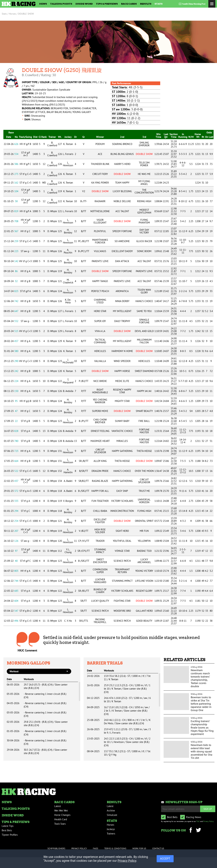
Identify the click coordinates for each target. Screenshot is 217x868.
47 (16, 411)
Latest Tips (8, 826)
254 (16, 521)
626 (16, 144)
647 (16, 311)
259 (16, 241)
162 (16, 183)
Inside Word (84, 4)
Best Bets (7, 830)
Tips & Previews (107, 4)
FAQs (96, 848)
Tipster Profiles (10, 835)
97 (16, 551)
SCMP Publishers (56, 848)
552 (16, 321)
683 (16, 591)
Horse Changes (62, 815)
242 (16, 371)
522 (16, 471)
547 (16, 611)
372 (16, 491)
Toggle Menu (212, 4)
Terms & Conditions (115, 848)
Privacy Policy (209, 821)
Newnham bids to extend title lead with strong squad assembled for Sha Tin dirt (201, 751)
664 (16, 461)
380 (16, 351)
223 (16, 251)
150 (16, 391)
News (43, 4)
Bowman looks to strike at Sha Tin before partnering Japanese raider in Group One (201, 704)
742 (16, 301)
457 (16, 341)
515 (16, 331)
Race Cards (129, 4)
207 (16, 531)
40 (16, 561)
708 (16, 221)
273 (16, 174)
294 (16, 511)
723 (16, 451)
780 (16, 441)
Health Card (61, 819)
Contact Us (158, 848)
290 (16, 361)
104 (16, 191)
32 (16, 281)
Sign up (208, 809)
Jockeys (111, 829)
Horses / (13, 14)
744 (16, 581)
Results (146, 4)
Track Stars (60, 824)
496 (16, 621)
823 (16, 291)
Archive (111, 811)
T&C (198, 821)
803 (16, 571)
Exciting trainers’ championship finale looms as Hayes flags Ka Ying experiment (202, 727)
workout (14, 671)
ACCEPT (165, 859)
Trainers (111, 834)
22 (16, 421)
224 (16, 381)
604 (16, 601)
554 (16, 154)
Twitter (198, 831)
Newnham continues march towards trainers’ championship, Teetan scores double (200, 678)
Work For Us (139, 848)
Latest (58, 806)
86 (16, 271)
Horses (110, 825)
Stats (159, 4)
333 (16, 501)
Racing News (194, 817)
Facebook (191, 831)
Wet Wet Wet (61, 811)
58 (16, 201)
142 (16, 261)
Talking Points (61, 4)
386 (16, 164)
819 (16, 211)
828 (16, 431)
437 (16, 481)
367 (16, 231)
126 (16, 541)
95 (16, 401)
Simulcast (112, 815)
